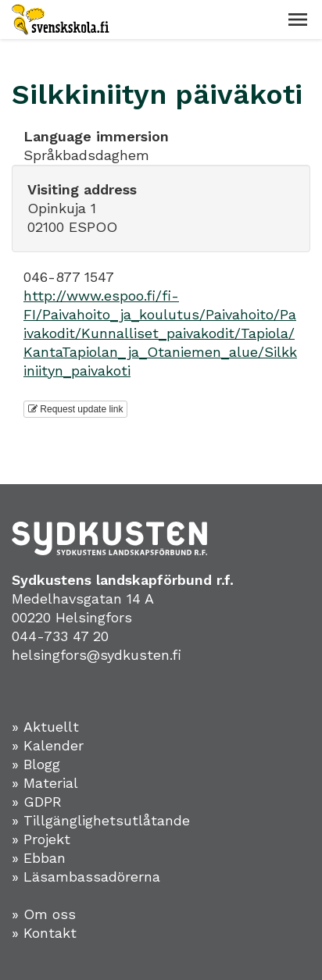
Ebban (45, 858)
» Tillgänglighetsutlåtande (101, 820)
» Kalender (48, 745)
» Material (45, 783)
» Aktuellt (45, 727)
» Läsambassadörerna (86, 877)
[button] (298, 20)
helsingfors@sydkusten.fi (97, 655)
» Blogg (36, 764)
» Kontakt (44, 933)
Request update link (75, 409)
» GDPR (37, 802)
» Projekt (41, 839)
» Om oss (44, 914)
